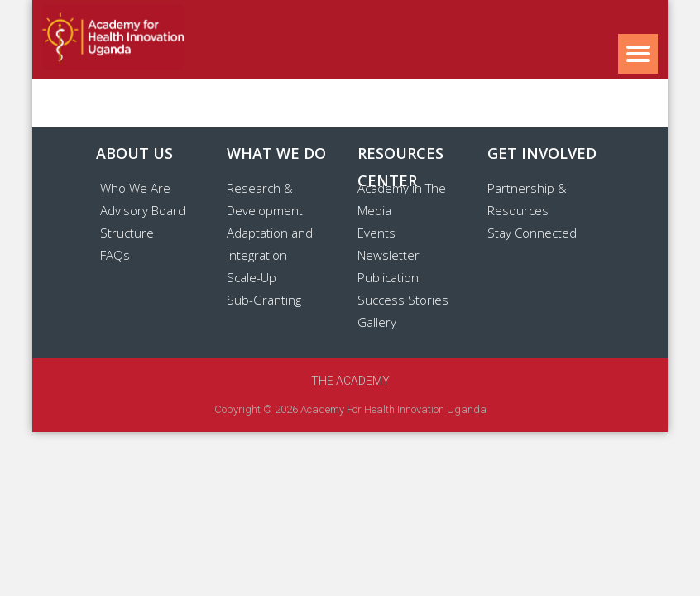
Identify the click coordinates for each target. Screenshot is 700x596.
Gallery (377, 322)
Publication (388, 277)
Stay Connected (532, 233)
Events (376, 233)
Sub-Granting (264, 300)
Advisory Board (143, 210)
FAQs (115, 255)
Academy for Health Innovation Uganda (393, 409)
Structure (127, 233)
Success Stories (403, 300)
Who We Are (135, 188)
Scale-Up (252, 277)
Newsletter (388, 255)
